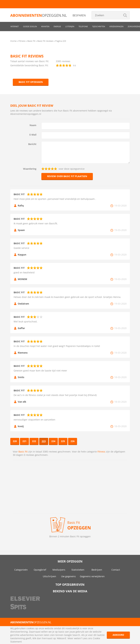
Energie (57, 26)
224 (53, 441)
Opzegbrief (40, 570)
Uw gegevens (68, 576)
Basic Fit (23, 452)
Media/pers (59, 570)
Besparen (79, 15)
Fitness (101, 452)
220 (15, 441)
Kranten (45, 26)
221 (24, 441)
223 (44, 441)
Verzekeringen (116, 26)
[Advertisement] (70, 487)
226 (73, 441)
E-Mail (33, 135)
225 (63, 441)
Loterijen (70, 26)
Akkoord (118, 635)
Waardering (30, 169)
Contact (116, 570)
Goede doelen (30, 26)
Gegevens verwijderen (92, 576)
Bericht (32, 144)
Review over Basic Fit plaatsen (67, 176)
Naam (33, 125)
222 (34, 441)
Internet (15, 26)
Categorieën (21, 570)
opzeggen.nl (39, 15)
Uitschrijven (49, 576)
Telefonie (83, 26)
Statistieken (78, 570)
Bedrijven (97, 570)
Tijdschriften (99, 26)
